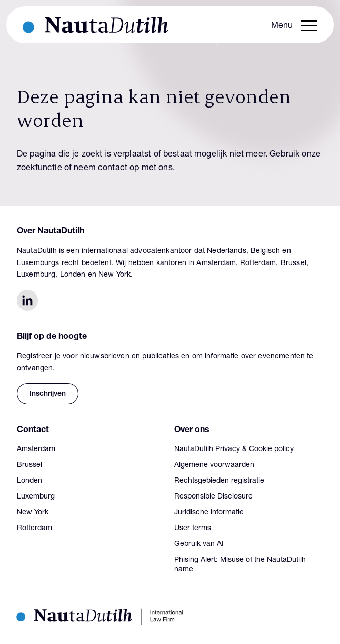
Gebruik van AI (199, 544)
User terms (193, 529)
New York (33, 513)
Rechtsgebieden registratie (219, 481)
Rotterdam (34, 529)
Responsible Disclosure (213, 497)
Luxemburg (36, 497)
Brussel (29, 465)
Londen (29, 481)
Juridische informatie (209, 513)
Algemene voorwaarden (214, 465)
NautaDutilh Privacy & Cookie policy (234, 450)
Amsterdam (36, 450)
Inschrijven (48, 394)
